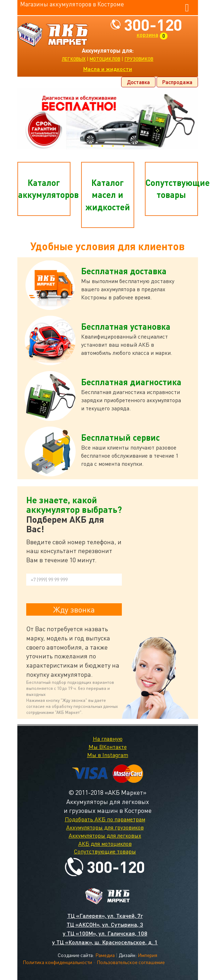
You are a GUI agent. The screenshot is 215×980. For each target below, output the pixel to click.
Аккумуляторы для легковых (105, 835)
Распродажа (177, 82)
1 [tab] (92, 146)
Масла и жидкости (108, 69)
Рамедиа (105, 955)
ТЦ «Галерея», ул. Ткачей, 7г (105, 916)
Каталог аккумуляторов (44, 189)
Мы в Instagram (108, 755)
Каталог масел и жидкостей (108, 195)
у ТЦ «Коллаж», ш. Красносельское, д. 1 (105, 942)
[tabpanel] (108, 119)
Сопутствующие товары (172, 189)
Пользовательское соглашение (131, 962)
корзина (148, 34)
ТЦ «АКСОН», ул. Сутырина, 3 (105, 924)
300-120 (153, 25)
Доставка (138, 82)
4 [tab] (124, 146)
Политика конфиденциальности (57, 962)
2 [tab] (102, 146)
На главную (108, 739)
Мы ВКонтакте (108, 747)
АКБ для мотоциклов (105, 844)
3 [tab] (113, 146)
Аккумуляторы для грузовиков (105, 827)
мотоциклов (105, 59)
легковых (74, 59)
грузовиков (139, 59)
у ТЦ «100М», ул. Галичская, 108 (105, 933)
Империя (148, 955)
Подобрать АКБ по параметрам (105, 819)
